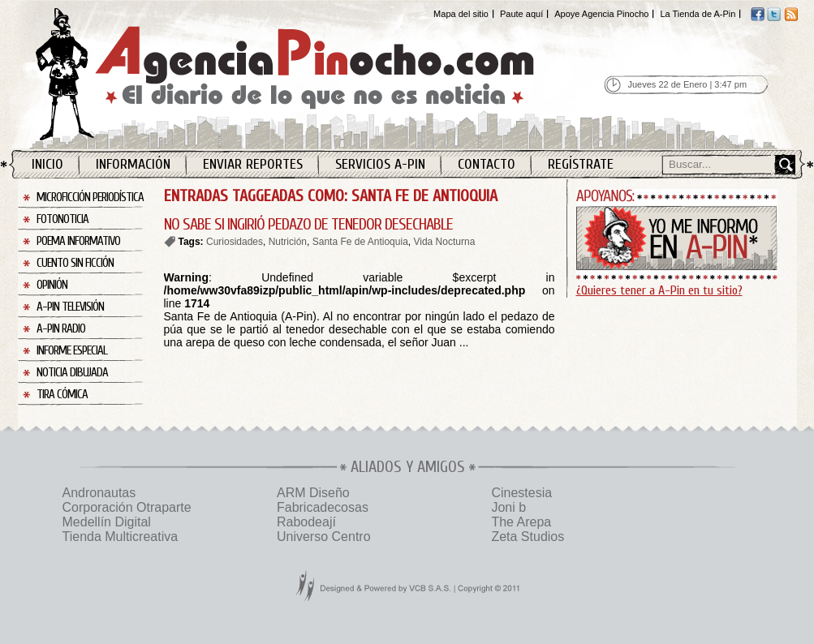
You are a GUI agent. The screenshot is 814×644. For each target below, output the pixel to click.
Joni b (508, 507)
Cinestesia (521, 493)
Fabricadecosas (323, 507)
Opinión (52, 285)
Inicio (47, 164)
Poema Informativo (78, 241)
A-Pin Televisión (70, 307)
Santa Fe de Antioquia (360, 242)
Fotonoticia (62, 219)
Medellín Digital (107, 522)
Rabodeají (306, 522)
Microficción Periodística (90, 197)
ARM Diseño (313, 493)
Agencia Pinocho (320, 74)
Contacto (487, 164)
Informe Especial (72, 351)
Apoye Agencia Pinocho (601, 14)
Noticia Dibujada (72, 373)
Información (133, 164)
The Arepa (521, 522)
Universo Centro (324, 537)
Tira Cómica (62, 395)
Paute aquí (521, 14)
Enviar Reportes (253, 164)
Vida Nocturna (444, 242)
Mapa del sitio (461, 14)
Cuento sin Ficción (75, 263)
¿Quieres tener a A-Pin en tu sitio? (659, 290)
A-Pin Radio (61, 329)
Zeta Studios (528, 537)
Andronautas (99, 493)
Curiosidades (235, 242)
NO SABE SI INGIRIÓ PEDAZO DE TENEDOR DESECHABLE (308, 224)
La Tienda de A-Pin (698, 14)
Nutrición (288, 242)
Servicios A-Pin (380, 164)
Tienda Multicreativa (121, 537)
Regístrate (581, 164)
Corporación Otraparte (127, 507)
